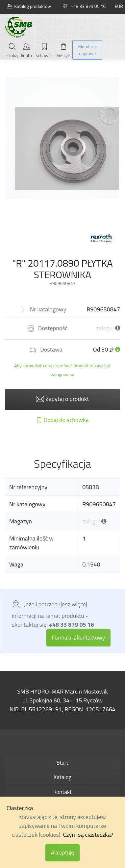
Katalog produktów (29, 6)
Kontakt (63, 792)
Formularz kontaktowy (78, 638)
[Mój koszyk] (63, 50)
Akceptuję (63, 853)
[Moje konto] (26, 50)
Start (62, 763)
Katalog (63, 777)
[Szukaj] (12, 50)
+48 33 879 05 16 (84, 6)
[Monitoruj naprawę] (87, 50)
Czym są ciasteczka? (88, 835)
